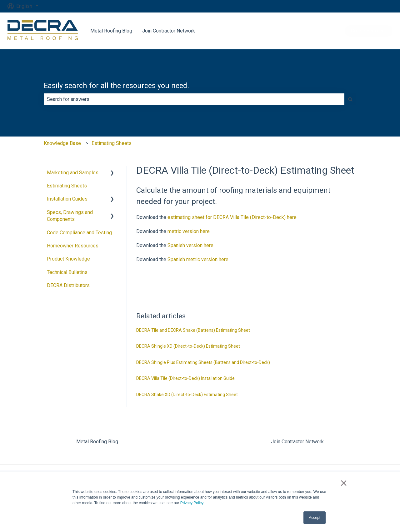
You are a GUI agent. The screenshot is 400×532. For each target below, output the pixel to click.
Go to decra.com (369, 31)
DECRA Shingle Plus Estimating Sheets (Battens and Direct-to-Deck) (203, 362)
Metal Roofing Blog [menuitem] (97, 442)
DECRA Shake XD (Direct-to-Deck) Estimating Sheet (187, 395)
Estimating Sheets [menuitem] (67, 186)
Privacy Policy (192, 503)
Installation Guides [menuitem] (67, 199)
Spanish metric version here (198, 259)
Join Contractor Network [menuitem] (297, 442)
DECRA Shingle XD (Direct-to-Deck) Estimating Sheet (188, 346)
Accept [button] (315, 518)
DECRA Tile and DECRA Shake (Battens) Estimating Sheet (193, 330)
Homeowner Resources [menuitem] (73, 246)
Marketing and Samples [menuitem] (73, 173)
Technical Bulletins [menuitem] (67, 272)
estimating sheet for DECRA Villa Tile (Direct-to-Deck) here (232, 217)
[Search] (350, 99)
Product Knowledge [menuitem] (68, 259)
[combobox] (194, 99)
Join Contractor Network (169, 31)
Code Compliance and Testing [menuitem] (79, 233)
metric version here (189, 231)
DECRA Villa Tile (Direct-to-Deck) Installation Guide (185, 378)
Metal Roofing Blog (111, 31)
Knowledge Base (62, 143)
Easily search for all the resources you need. (116, 86)
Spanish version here (190, 245)
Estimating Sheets (112, 143)
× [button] (344, 483)
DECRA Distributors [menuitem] (68, 285)
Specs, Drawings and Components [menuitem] (70, 216)
